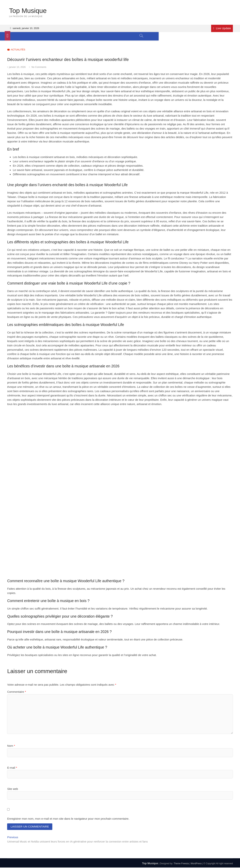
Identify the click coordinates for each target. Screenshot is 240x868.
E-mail (12, 768)
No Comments (39, 67)
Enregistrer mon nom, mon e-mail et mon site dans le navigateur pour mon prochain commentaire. (68, 819)
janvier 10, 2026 (17, 67)
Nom (11, 746)
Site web (13, 789)
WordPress (196, 864)
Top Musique (28, 11)
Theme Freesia (181, 864)
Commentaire (16, 692)
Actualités (18, 50)
